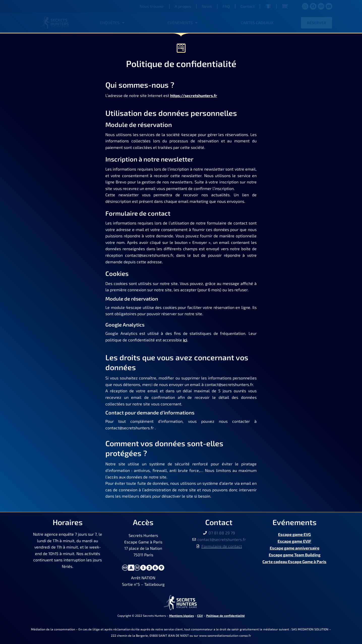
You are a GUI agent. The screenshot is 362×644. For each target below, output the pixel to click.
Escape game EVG (294, 534)
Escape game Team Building (295, 553)
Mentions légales (182, 616)
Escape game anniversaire (295, 547)
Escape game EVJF (294, 541)
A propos (183, 6)
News (207, 6)
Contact (248, 6)
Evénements (183, 23)
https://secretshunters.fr (195, 95)
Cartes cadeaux (257, 23)
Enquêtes (112, 23)
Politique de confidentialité (225, 616)
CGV (200, 616)
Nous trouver (152, 6)
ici (185, 340)
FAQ (226, 6)
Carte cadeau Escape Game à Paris (294, 560)
